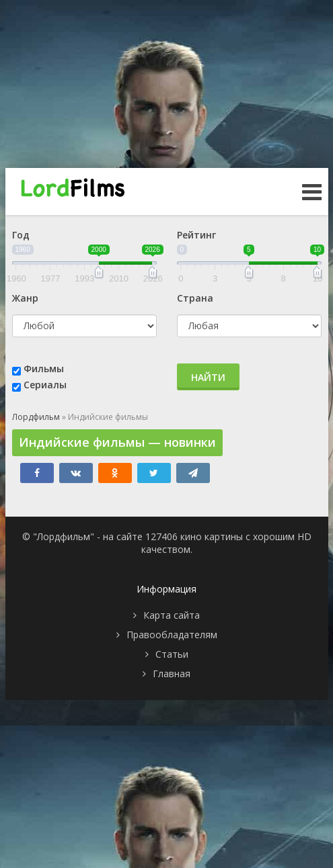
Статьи (172, 654)
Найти (208, 377)
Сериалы (45, 385)
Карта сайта (172, 615)
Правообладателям (172, 635)
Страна (195, 298)
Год (21, 235)
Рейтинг (196, 235)
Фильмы (44, 368)
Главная (172, 674)
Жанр (25, 298)
